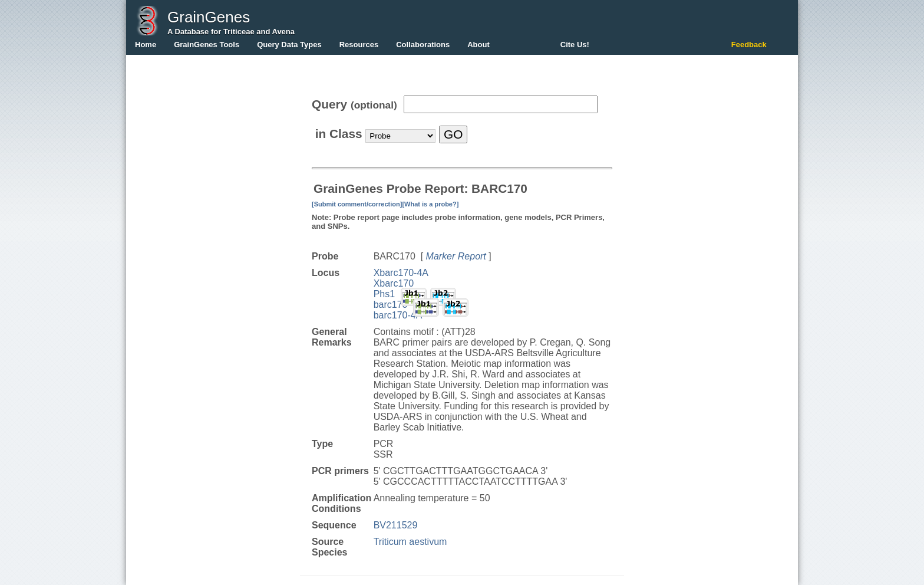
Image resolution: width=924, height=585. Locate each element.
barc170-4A (398, 315)
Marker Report (456, 256)
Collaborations (423, 45)
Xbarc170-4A (401, 273)
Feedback (749, 45)
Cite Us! (575, 45)
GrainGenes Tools (207, 45)
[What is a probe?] (430, 204)
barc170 (391, 305)
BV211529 (396, 525)
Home (146, 45)
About (478, 45)
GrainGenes (209, 17)
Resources (359, 45)
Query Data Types (289, 45)
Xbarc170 (394, 283)
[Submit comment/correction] (357, 204)
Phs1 (384, 294)
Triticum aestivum (410, 542)
